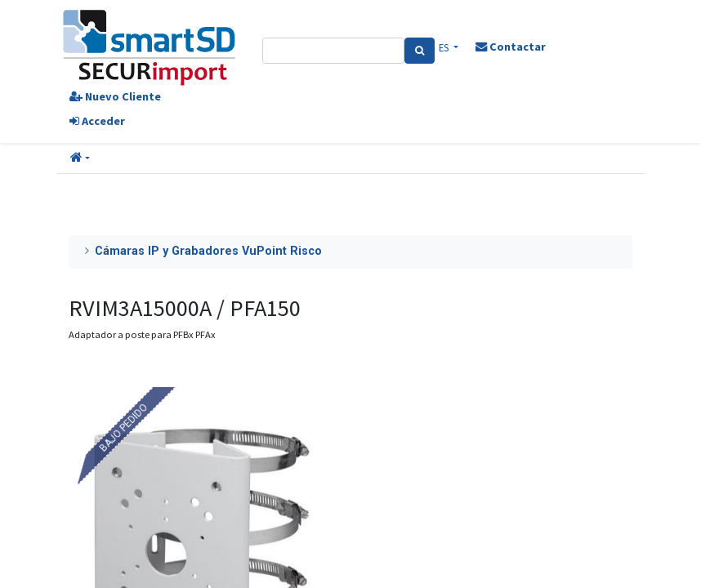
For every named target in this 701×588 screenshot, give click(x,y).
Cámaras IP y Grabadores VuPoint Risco (208, 251)
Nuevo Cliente (115, 96)
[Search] (420, 51)
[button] (80, 158)
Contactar (511, 47)
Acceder (97, 121)
